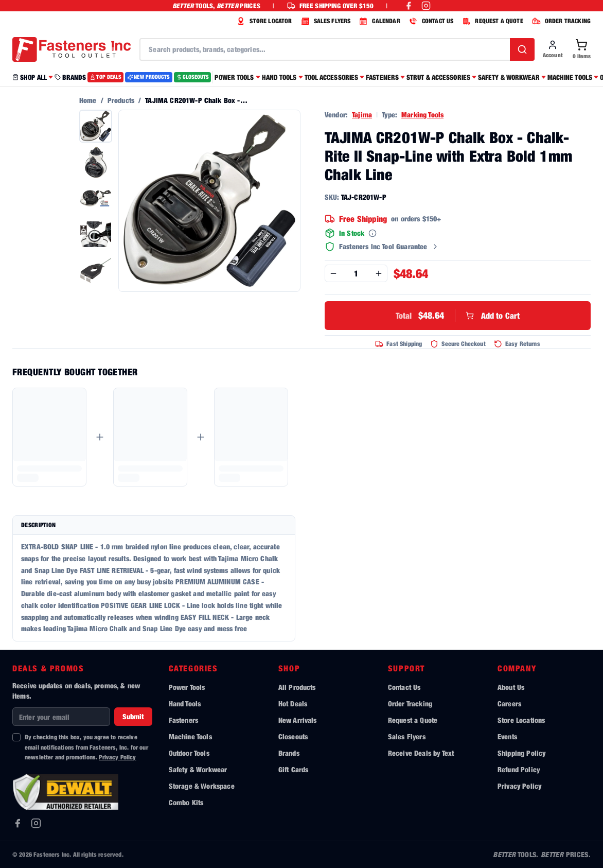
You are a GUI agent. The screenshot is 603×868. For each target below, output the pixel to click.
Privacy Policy (117, 757)
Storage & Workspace (202, 786)
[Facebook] (17, 823)
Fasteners (183, 720)
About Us (511, 687)
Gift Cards (294, 769)
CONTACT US (430, 21)
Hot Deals (293, 704)
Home (88, 100)
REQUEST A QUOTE (491, 21)
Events (507, 736)
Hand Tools (185, 704)
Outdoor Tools (189, 753)
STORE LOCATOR (263, 21)
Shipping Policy (521, 753)
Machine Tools (190, 736)
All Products (297, 687)
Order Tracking (410, 704)
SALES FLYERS (325, 21)
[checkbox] (16, 737)
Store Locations (521, 720)
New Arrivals (298, 720)
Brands (289, 753)
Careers (509, 704)
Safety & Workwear (198, 769)
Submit (133, 716)
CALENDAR (378, 21)
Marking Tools (422, 115)
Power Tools (187, 687)
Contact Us (404, 687)
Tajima (362, 115)
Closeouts (293, 736)
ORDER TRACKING (560, 21)
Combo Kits (186, 802)
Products (121, 100)
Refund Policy (519, 769)
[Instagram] (36, 823)
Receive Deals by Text (421, 753)
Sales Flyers (407, 736)
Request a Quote (413, 720)
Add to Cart (458, 316)
